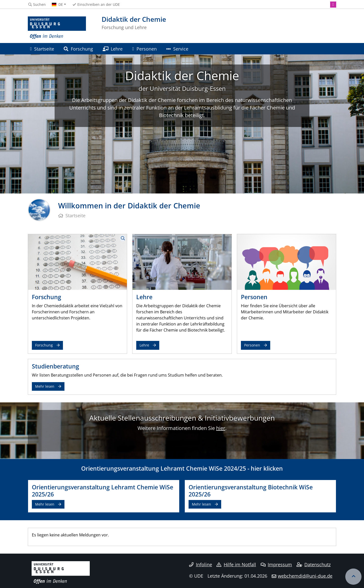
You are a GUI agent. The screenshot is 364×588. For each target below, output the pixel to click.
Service (177, 49)
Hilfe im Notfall (236, 564)
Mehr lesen (45, 386)
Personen (145, 49)
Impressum (276, 564)
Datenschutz (314, 564)
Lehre (113, 49)
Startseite (42, 49)
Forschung (78, 49)
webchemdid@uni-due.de (305, 576)
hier (221, 428)
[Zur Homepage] (57, 28)
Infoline (201, 564)
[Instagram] (333, 5)
